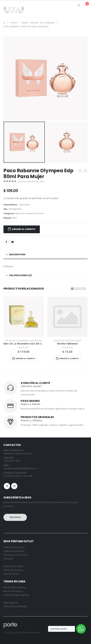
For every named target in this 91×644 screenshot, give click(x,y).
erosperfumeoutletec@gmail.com (20, 468)
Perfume (40, 213)
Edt (7, 341)
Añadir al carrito (24, 229)
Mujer (18, 213)
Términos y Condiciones (15, 555)
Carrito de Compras (13, 570)
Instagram (14, 486)
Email (12, 242)
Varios (78, 341)
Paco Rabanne (28, 213)
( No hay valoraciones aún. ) (31, 181)
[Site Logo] (14, 10)
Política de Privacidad (14, 547)
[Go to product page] (24, 317)
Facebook (6, 242)
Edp (55, 341)
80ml (14, 218)
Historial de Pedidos (14, 566)
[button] (79, 5)
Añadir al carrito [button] (25, 358)
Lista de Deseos (11, 574)
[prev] (80, 171)
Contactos (9, 559)
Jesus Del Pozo (63, 341)
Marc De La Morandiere (19, 341)
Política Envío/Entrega (14, 551)
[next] (85, 171)
